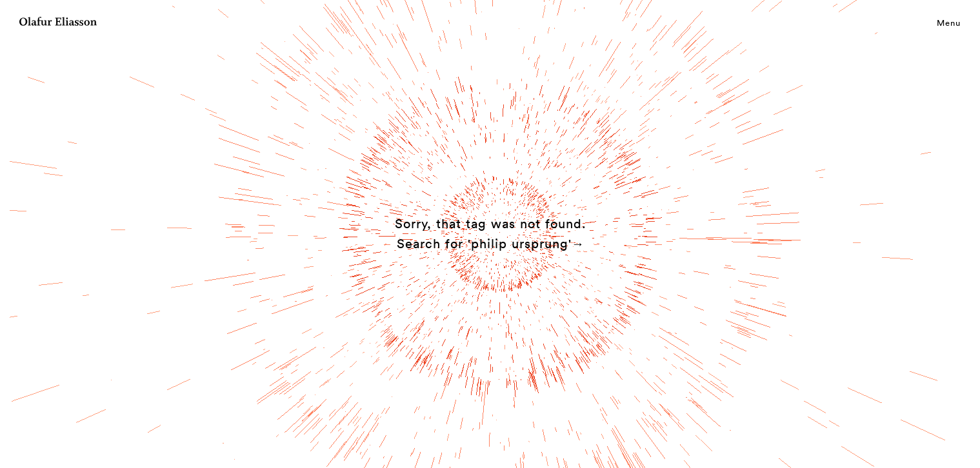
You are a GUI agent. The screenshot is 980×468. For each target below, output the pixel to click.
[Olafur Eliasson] (58, 23)
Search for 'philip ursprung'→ (491, 244)
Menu (949, 23)
